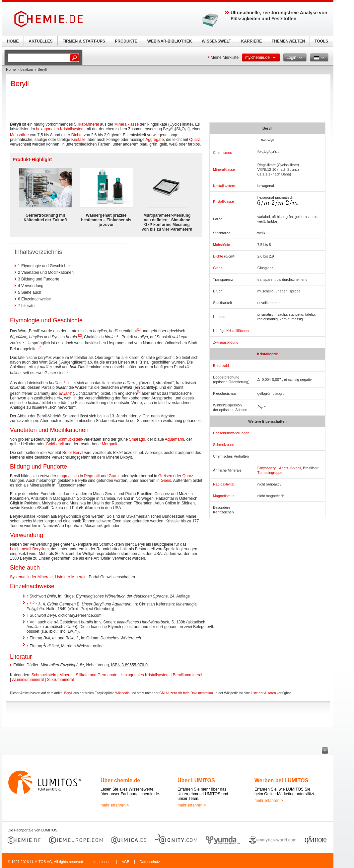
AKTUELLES (41, 41)
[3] (23, 341)
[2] (80, 335)
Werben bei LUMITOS (281, 780)
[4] (41, 347)
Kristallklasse (223, 201)
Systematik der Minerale (31, 577)
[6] (139, 392)
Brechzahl (221, 366)
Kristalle (78, 140)
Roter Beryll (73, 453)
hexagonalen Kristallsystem (60, 129)
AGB (126, 862)
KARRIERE (252, 41)
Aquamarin (175, 439)
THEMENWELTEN (288, 41)
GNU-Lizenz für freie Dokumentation (186, 693)
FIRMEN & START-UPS (84, 41)
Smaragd (137, 439)
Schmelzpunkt (224, 445)
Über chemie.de (120, 780)
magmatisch (68, 476)
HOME (13, 41)
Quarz (195, 140)
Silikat (79, 124)
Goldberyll (55, 444)
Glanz (218, 268)
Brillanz (65, 393)
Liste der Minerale (71, 577)
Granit (114, 476)
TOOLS (321, 41)
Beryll (68, 693)
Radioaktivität (224, 484)
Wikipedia (122, 693)
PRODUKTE (126, 41)
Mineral (92, 124)
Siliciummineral (61, 680)
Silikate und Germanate (96, 675)
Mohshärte (221, 245)
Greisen (165, 476)
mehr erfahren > (115, 805)
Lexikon (27, 69)
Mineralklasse (224, 169)
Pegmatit (92, 476)
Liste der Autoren (263, 693)
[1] (139, 329)
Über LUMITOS (196, 780)
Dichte (218, 256)
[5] (68, 371)
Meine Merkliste (225, 57)
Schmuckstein (70, 439)
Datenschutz (150, 862)
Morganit (110, 444)
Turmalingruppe (270, 473)
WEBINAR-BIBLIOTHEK (170, 41)
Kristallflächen (237, 331)
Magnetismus (224, 496)
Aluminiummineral (28, 680)
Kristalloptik (267, 354)
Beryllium (40, 549)
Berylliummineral (188, 675)
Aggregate (154, 140)
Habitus (219, 317)
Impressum (102, 862)
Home (11, 69)
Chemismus (222, 153)
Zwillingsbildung (226, 342)
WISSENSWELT (216, 41)
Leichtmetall (21, 549)
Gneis (166, 481)
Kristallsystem (224, 186)
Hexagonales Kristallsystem (145, 675)
